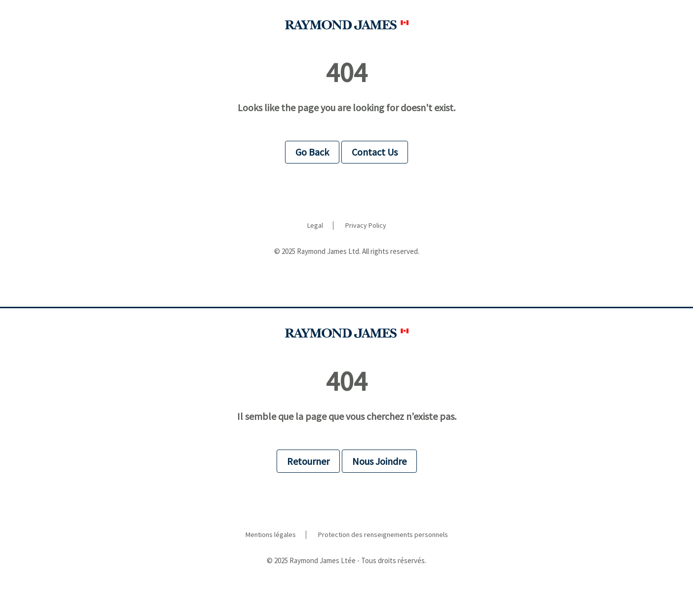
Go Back (312, 152)
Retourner (308, 461)
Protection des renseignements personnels (383, 535)
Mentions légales (271, 535)
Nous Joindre (379, 461)
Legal (315, 226)
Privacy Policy (366, 226)
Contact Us (375, 152)
